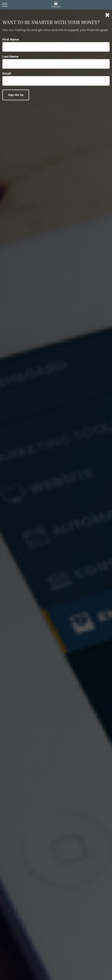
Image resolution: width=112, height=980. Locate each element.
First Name (11, 40)
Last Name (10, 57)
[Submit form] (16, 95)
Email (7, 74)
